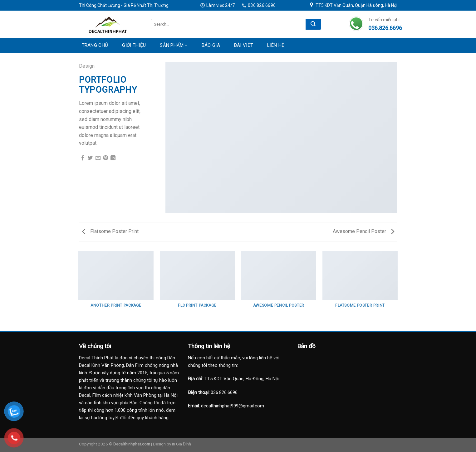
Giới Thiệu (134, 45)
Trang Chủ (95, 45)
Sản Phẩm (174, 45)
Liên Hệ (276, 45)
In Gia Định (182, 444)
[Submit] (313, 24)
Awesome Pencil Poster (363, 231)
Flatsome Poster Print (110, 231)
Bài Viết (244, 45)
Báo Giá (211, 45)
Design (87, 66)
